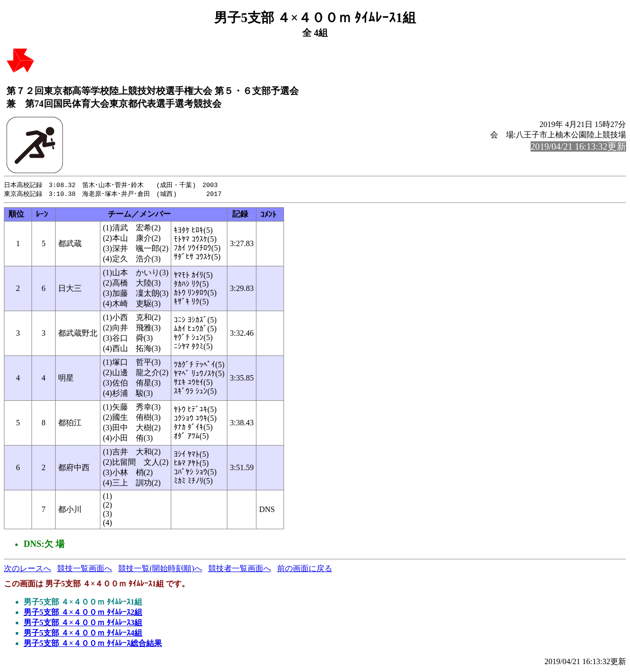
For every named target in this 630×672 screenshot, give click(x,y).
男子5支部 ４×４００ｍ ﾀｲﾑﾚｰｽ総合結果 (93, 644)
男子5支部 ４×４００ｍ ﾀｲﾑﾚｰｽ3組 (83, 624)
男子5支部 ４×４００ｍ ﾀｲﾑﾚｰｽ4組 (83, 634)
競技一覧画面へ (85, 569)
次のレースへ (28, 569)
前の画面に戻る (305, 569)
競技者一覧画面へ (240, 569)
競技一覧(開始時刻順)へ (160, 569)
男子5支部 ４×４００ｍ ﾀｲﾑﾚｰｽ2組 (83, 613)
